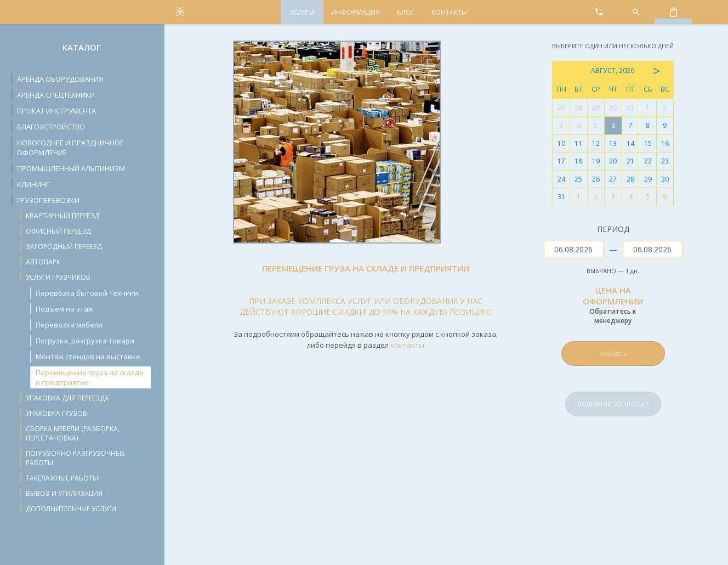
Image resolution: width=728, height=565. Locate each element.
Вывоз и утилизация (64, 493)
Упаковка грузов (56, 413)
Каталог (82, 47)
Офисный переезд (58, 231)
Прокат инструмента (56, 111)
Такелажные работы (62, 478)
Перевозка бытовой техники (87, 293)
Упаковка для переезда (67, 398)
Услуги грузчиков (58, 277)
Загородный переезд (64, 247)
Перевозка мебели (69, 325)
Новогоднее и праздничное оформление (70, 148)
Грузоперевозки (48, 200)
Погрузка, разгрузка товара (85, 341)
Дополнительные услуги (71, 509)
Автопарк (43, 262)
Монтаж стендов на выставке (88, 357)
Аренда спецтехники (56, 95)
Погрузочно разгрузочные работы (75, 458)
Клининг (33, 184)
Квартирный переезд (62, 216)
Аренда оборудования (60, 79)
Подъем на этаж (64, 309)
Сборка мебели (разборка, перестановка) (73, 433)
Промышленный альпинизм (71, 168)
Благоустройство (51, 127)
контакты (407, 345)
